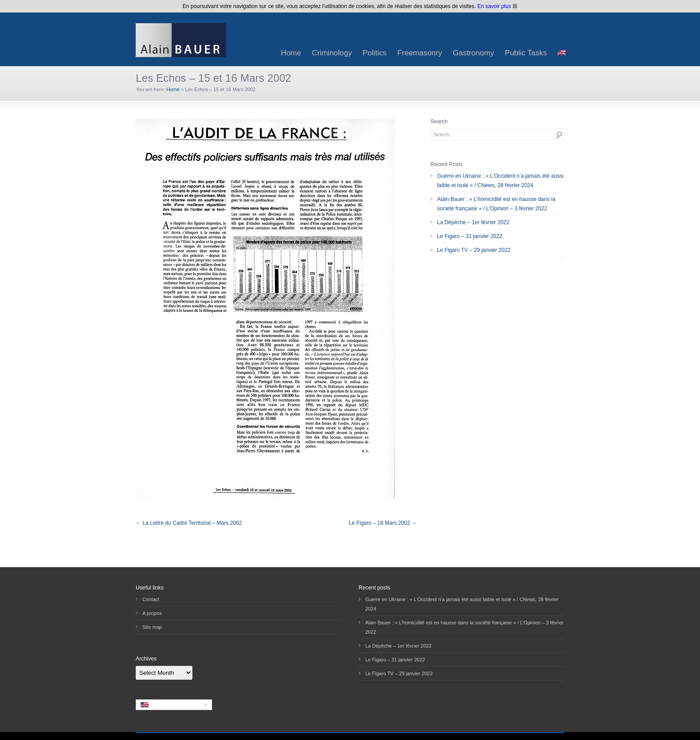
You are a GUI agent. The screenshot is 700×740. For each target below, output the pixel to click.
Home (291, 53)
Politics (375, 53)
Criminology (332, 53)
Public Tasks (526, 53)
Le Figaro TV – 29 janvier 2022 (474, 250)
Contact (151, 599)
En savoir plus (494, 6)
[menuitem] (562, 53)
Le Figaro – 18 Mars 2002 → (383, 523)
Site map (152, 627)
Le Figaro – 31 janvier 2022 (470, 236)
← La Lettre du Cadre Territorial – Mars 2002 (189, 523)
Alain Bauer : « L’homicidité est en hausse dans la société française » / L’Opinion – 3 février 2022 (496, 204)
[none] (174, 705)
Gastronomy (473, 53)
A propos (152, 613)
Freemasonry (420, 53)
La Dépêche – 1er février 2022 (473, 222)
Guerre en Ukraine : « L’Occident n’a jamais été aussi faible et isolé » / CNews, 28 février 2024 (500, 181)
